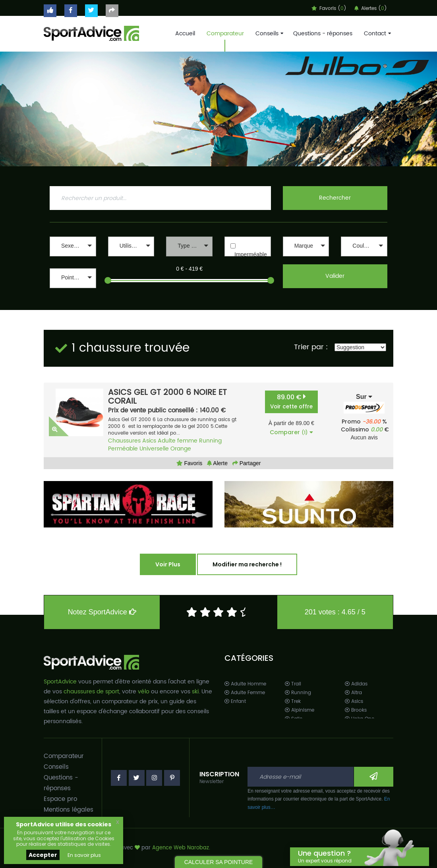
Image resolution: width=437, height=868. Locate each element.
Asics (149, 441)
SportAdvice (60, 682)
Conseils (269, 34)
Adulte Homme (245, 684)
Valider (335, 276)
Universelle (154, 449)
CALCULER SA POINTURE (219, 862)
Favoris (189, 463)
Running (210, 441)
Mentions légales (69, 810)
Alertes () (371, 9)
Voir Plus (168, 564)
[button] (73, 246)
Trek (293, 702)
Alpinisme (300, 710)
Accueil (185, 34)
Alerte (217, 463)
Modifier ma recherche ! (247, 564)
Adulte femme (178, 441)
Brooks (356, 710)
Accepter (43, 855)
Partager (247, 463)
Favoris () (329, 9)
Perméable (123, 449)
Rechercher (335, 198)
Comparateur (225, 34)
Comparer (291, 432)
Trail (293, 684)
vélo (144, 692)
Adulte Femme (245, 693)
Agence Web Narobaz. (181, 848)
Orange (181, 449)
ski (195, 692)
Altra (353, 693)
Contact (377, 34)
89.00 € (291, 401)
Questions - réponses (323, 34)
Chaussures (124, 441)
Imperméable (251, 254)
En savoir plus (84, 855)
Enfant (235, 702)
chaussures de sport (91, 692)
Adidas (356, 684)
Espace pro (60, 799)
